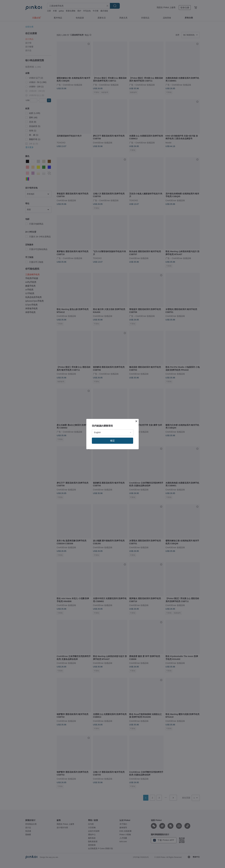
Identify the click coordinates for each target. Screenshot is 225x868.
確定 (112, 441)
